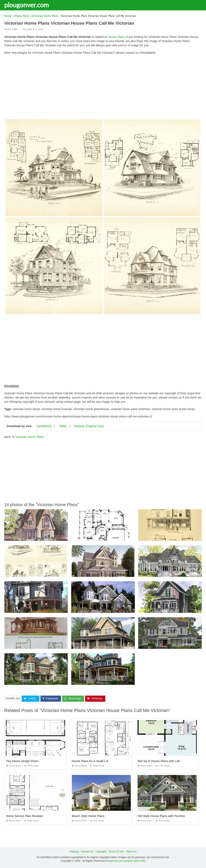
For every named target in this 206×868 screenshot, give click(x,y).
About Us (131, 852)
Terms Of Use (116, 852)
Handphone (44, 426)
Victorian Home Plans (29, 437)
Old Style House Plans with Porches (161, 816)
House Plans (11, 29)
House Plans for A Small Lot (90, 761)
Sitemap (74, 852)
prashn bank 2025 (135, 861)
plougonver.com (27, 5)
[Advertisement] (103, 87)
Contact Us (87, 852)
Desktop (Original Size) (89, 426)
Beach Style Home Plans (88, 816)
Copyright (101, 852)
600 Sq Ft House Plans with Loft (159, 761)
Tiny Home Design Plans (22, 761)
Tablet (63, 426)
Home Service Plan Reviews (25, 816)
